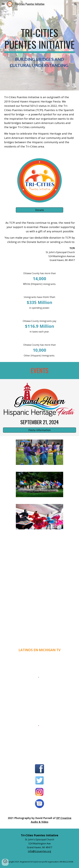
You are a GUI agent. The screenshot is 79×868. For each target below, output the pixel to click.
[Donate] (39, 210)
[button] (3, 4)
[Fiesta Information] (39, 430)
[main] (39, 47)
